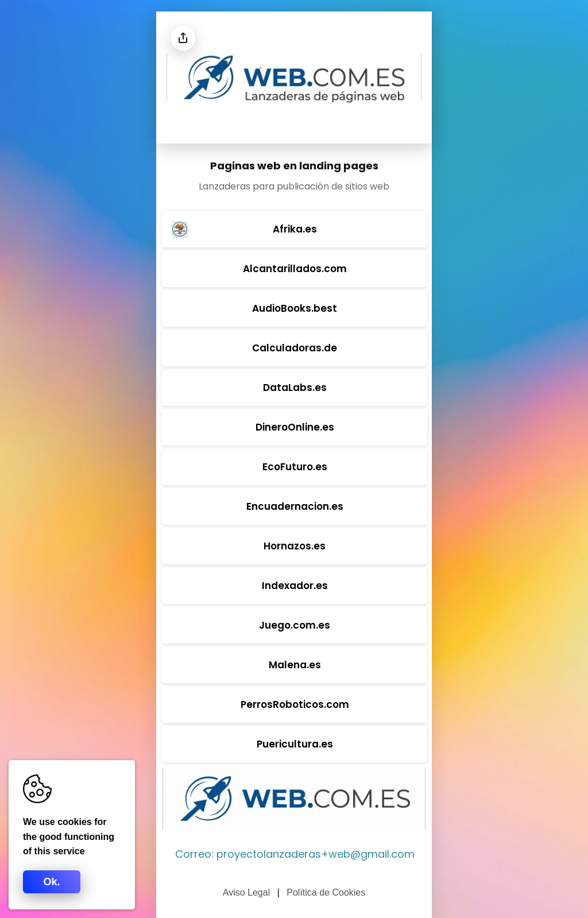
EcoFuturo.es (295, 467)
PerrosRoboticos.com (295, 704)
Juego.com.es (295, 625)
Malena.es (295, 665)
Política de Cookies (326, 892)
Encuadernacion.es (295, 506)
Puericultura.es (295, 744)
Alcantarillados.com (295, 269)
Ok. (51, 882)
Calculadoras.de (295, 348)
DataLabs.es (295, 388)
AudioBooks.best (295, 308)
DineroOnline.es (295, 427)
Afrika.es (243, 229)
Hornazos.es (295, 546)
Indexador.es (295, 586)
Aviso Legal (246, 892)
